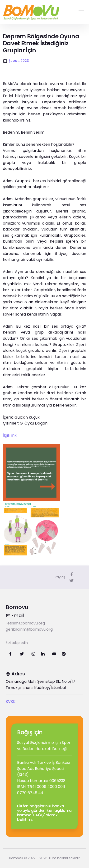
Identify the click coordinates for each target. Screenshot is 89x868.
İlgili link (10, 435)
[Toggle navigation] (81, 12)
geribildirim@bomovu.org (29, 629)
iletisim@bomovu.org (25, 623)
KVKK (11, 702)
